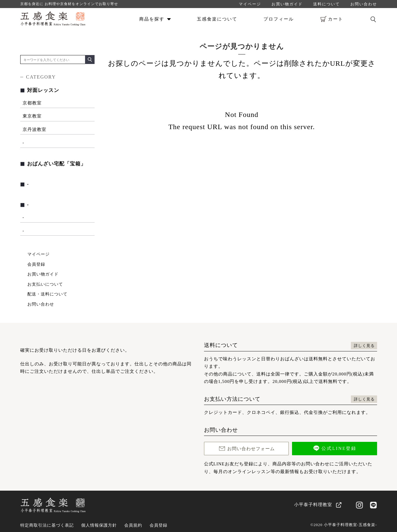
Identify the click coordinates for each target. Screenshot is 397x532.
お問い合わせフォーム (246, 449)
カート (332, 19)
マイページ (250, 4)
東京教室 (32, 116)
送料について (327, 4)
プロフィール (279, 19)
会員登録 (36, 264)
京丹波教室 (34, 129)
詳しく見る (364, 346)
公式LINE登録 (334, 448)
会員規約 (133, 525)
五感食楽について (217, 19)
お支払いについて (45, 284)
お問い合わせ (364, 4)
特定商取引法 (47, 525)
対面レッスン (43, 90)
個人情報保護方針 (99, 525)
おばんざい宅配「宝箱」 (57, 164)
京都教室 (32, 103)
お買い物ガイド (287, 4)
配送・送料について (47, 294)
